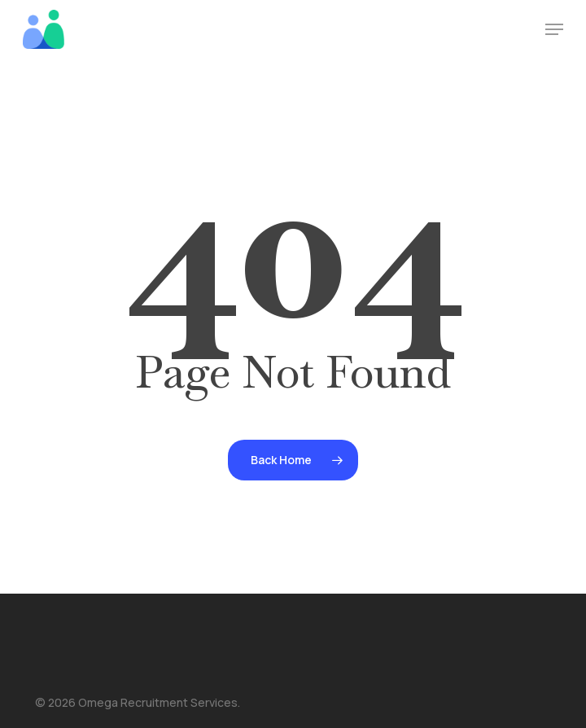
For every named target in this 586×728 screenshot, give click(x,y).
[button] (554, 29)
